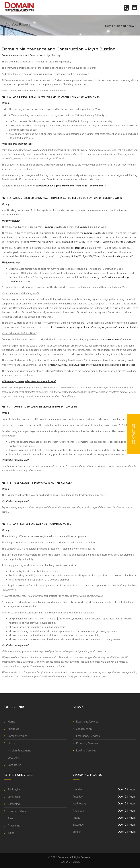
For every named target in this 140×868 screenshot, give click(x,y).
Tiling (11, 833)
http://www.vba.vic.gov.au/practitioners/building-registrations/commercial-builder (94, 327)
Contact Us (14, 765)
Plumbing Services (87, 743)
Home (109, 26)
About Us (13, 729)
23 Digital (74, 862)
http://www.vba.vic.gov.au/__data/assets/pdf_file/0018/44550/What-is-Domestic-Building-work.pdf (79, 256)
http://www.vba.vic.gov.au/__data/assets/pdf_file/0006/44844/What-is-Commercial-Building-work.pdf (80, 242)
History (12, 743)
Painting (13, 818)
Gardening (14, 804)
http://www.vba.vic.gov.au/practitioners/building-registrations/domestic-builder (93, 365)
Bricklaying (14, 789)
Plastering (14, 825)
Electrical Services (87, 721)
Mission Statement (19, 750)
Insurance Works (17, 811)
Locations (14, 757)
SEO (63, 862)
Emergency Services (88, 736)
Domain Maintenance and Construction (22, 55)
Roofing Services (86, 750)
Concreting (14, 797)
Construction (84, 729)
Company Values (17, 736)
